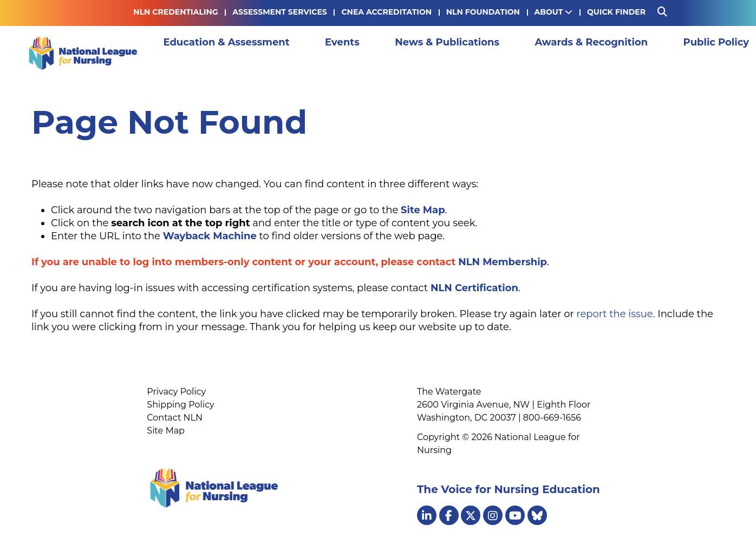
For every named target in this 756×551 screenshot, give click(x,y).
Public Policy (616, 53)
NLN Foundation (483, 12)
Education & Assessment (222, 53)
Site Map (166, 431)
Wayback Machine (210, 236)
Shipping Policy (180, 405)
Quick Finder (616, 12)
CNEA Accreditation (386, 12)
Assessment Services (279, 12)
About (554, 12)
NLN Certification (474, 288)
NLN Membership (503, 262)
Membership (692, 53)
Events (314, 53)
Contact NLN (175, 418)
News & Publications (395, 53)
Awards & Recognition (515, 53)
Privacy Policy (176, 392)
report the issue (614, 314)
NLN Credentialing (175, 12)
